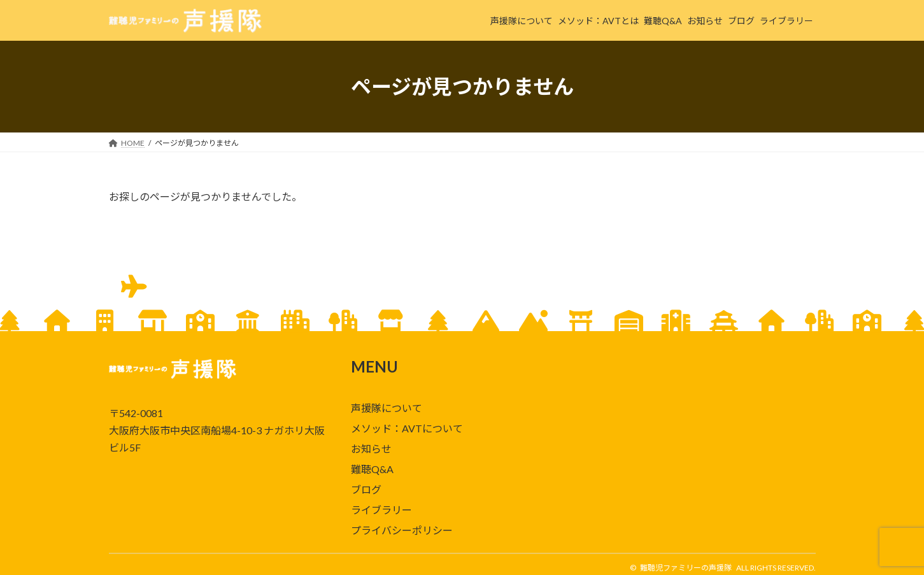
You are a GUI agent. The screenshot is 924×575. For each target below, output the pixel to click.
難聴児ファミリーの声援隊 (686, 568)
